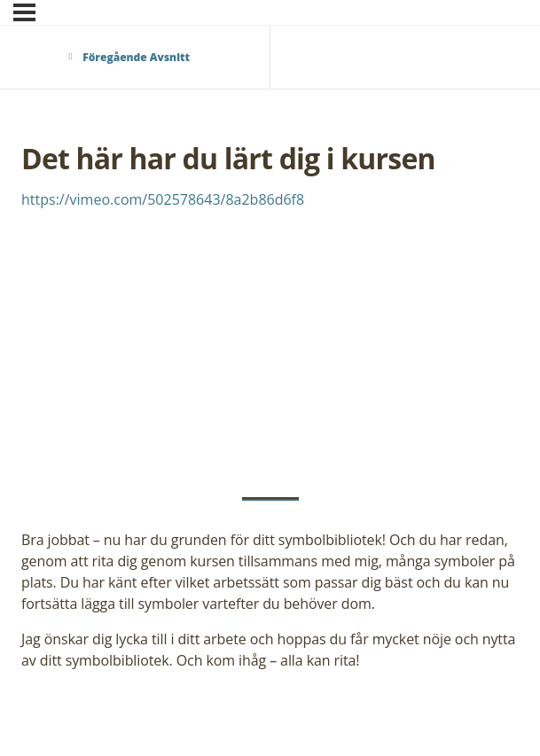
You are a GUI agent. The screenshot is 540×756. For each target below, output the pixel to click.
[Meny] (24, 12)
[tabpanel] (270, 430)
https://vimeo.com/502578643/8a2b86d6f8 (163, 199)
